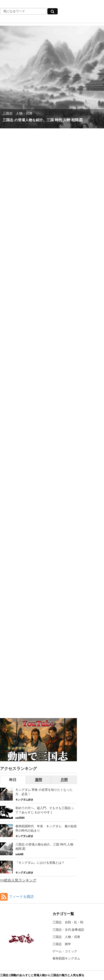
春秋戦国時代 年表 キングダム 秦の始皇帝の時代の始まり (46, 828)
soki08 (19, 854)
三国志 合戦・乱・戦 (68, 922)
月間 (64, 780)
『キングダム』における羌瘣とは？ (40, 863)
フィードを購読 (21, 897)
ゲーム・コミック (65, 951)
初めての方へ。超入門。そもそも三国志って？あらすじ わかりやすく (45, 810)
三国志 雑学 (62, 944)
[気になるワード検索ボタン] (53, 11)
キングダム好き (24, 800)
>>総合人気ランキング (18, 880)
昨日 (13, 780)
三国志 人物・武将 (66, 937)
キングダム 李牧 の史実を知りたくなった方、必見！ (44, 792)
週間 (38, 780)
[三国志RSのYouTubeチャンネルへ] (38, 740)
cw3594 (20, 818)
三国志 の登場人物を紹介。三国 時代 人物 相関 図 (44, 847)
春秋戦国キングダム (66, 958)
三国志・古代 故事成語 (68, 930)
